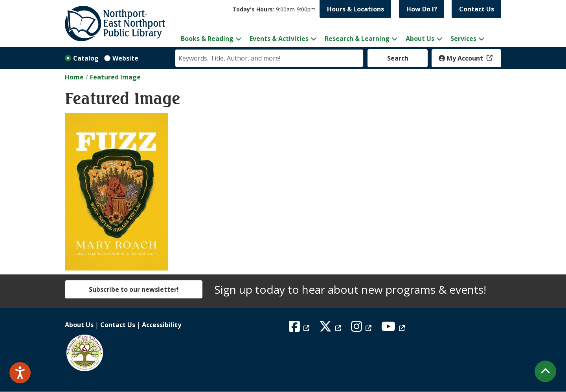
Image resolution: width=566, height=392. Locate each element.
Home (74, 77)
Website (125, 58)
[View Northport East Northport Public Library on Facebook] (300, 329)
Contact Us (477, 9)
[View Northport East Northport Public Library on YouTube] (394, 329)
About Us (79, 325)
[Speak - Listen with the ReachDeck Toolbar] (20, 373)
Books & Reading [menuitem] (207, 39)
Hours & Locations (356, 9)
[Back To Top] (545, 371)
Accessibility (162, 325)
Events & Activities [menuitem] (279, 39)
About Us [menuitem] (420, 39)
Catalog (86, 58)
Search (398, 58)
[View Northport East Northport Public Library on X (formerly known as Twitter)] (331, 329)
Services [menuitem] (463, 39)
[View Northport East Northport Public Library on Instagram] (362, 329)
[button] (274, 9)
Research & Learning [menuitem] (357, 39)
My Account (462, 58)
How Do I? (422, 9)
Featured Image (115, 77)
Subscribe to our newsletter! (134, 289)
